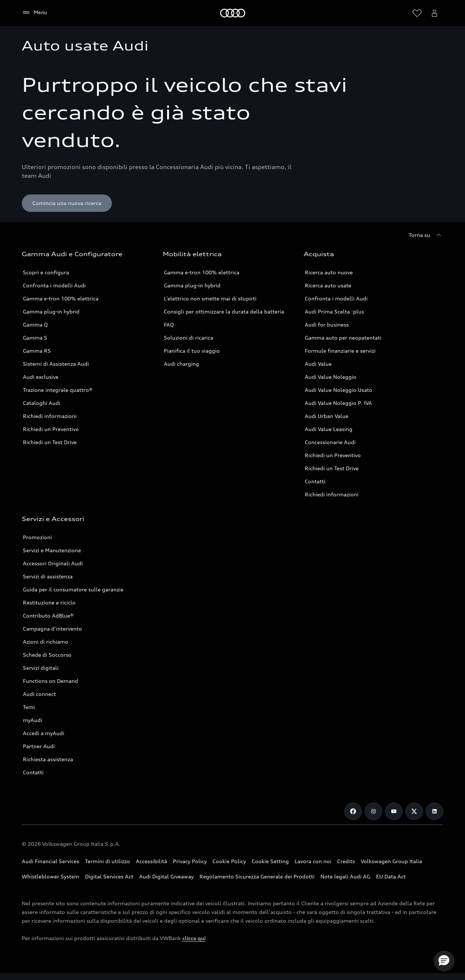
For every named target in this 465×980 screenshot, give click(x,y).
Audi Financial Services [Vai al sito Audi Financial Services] (50, 861)
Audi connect (39, 694)
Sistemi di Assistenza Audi (56, 364)
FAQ (169, 325)
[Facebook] (353, 811)
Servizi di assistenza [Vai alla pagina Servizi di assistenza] (48, 576)
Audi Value (318, 364)
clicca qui (194, 938)
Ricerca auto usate (328, 285)
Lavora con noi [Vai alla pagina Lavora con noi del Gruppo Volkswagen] (313, 861)
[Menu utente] (434, 13)
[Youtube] (394, 811)
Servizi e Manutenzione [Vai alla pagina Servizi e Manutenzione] (52, 550)
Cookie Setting (270, 861)
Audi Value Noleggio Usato (339, 390)
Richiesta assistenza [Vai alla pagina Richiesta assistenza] (48, 759)
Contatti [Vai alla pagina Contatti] (315, 481)
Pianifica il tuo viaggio (192, 351)
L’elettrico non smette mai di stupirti (210, 298)
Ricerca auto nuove (329, 272)
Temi (29, 707)
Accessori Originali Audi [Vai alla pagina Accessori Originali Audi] (53, 563)
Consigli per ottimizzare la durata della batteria (224, 311)
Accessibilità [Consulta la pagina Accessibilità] (151, 861)
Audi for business (327, 325)
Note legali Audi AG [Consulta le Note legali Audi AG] (345, 876)
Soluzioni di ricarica (189, 338)
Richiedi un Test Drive (50, 442)
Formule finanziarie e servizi (340, 351)
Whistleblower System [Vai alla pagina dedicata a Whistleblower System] (50, 876)
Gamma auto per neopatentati (343, 338)
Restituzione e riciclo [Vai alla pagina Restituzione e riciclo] (49, 602)
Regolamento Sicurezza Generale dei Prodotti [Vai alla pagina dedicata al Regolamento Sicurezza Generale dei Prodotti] (257, 876)
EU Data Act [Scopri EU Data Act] (391, 876)
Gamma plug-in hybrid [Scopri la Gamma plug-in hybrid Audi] (51, 311)
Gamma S (35, 338)
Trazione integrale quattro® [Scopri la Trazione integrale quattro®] (58, 390)
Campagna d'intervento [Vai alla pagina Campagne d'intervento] (52, 629)
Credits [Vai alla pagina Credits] (346, 861)
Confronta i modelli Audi (54, 285)
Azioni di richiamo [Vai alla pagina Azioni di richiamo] (46, 642)
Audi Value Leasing (329, 429)
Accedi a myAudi (44, 733)
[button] (444, 961)
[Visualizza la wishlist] (417, 13)
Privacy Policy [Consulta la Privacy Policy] (190, 861)
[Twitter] (414, 811)
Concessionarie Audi (330, 442)
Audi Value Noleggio (331, 377)
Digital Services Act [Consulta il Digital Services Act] (109, 876)
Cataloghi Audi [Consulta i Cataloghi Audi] (42, 403)
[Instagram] (373, 811)
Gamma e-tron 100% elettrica (61, 298)
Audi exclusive (41, 377)
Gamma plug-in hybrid (192, 285)
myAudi (33, 720)
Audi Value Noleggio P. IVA (338, 403)
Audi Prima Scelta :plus (334, 311)
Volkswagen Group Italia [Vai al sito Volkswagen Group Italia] (391, 861)
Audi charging (181, 364)
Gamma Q (35, 325)
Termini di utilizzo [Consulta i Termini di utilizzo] (108, 861)
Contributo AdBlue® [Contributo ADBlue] (48, 616)
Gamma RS (37, 351)
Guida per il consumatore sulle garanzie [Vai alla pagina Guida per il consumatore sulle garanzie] (73, 589)
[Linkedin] (434, 811)
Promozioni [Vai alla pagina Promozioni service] (37, 537)
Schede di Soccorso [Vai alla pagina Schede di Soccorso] (47, 655)
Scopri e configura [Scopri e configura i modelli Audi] (46, 272)
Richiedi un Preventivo (51, 429)
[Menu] (34, 13)
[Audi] (233, 13)
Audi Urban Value (327, 416)
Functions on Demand (50, 681)
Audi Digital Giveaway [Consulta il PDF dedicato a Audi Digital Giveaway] (166, 876)
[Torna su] (426, 235)
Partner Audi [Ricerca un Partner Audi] (39, 746)
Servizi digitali (41, 668)
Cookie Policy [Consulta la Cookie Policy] (229, 861)
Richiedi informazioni (50, 416)
